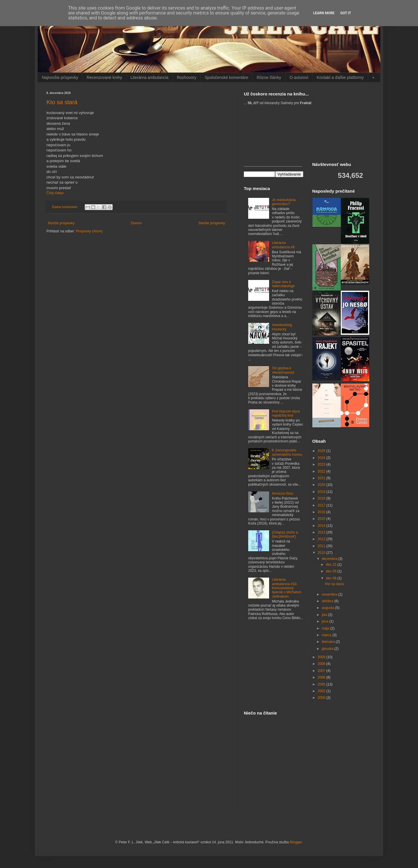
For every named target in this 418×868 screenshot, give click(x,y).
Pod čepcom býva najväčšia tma (286, 413)
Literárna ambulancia (149, 77)
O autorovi (299, 77)
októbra (328, 601)
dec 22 (332, 565)
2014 (322, 526)
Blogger (296, 842)
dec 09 (332, 571)
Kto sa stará (62, 102)
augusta (328, 608)
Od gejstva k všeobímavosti (283, 370)
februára (329, 642)
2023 (322, 464)
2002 (322, 691)
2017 (322, 505)
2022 (322, 471)
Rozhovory (187, 77)
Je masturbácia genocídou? (284, 202)
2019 (322, 492)
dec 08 (332, 578)
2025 (322, 451)
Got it (346, 13)
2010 (322, 553)
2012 (322, 539)
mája (326, 628)
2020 (322, 485)
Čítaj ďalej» (55, 193)
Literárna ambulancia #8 (283, 245)
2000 (322, 698)
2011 (322, 546)
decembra (330, 559)
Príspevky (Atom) (89, 231)
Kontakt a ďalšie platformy (340, 77)
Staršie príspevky (212, 223)
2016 (322, 512)
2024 (322, 458)
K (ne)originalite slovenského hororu (287, 452)
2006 (322, 677)
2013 (322, 532)
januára (328, 649)
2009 (322, 657)
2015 (322, 519)
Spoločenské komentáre (226, 77)
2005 (322, 684)
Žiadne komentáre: (65, 207)
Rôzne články (269, 77)
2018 (322, 498)
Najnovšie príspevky (60, 77)
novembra (330, 594)
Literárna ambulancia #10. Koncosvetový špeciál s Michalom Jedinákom (287, 588)
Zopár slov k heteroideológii (283, 284)
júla (325, 615)
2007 (322, 671)
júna (325, 621)
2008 (322, 664)
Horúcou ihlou (283, 493)
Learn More (324, 13)
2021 (322, 478)
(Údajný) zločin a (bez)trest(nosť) (285, 534)
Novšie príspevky (61, 223)
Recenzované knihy (104, 77)
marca (327, 635)
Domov (136, 223)
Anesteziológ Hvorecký (282, 327)
